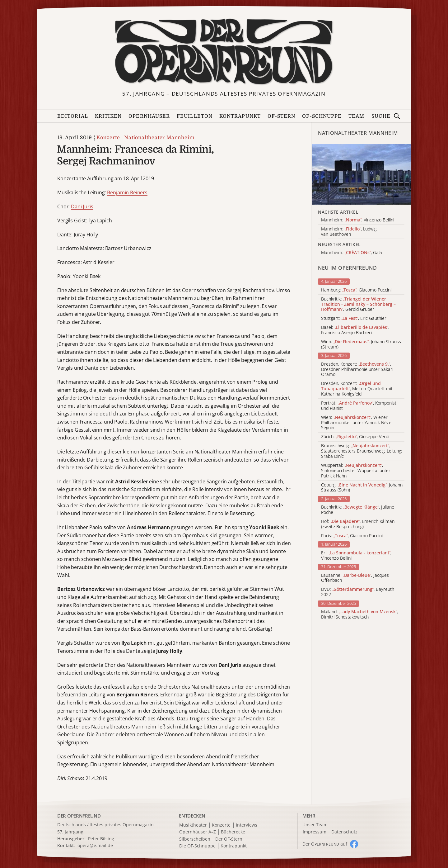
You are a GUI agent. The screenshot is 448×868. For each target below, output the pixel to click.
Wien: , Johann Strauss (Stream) (361, 344)
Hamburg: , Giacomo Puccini (356, 290)
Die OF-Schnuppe (197, 846)
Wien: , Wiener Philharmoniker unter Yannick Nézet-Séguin (358, 423)
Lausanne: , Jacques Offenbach (355, 578)
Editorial (73, 116)
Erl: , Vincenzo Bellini (356, 556)
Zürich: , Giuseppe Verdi (355, 437)
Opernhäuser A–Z (198, 832)
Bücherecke (233, 832)
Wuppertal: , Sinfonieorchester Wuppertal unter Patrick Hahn (356, 471)
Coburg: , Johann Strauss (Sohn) (362, 488)
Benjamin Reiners (127, 192)
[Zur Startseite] (224, 52)
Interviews (247, 825)
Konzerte (108, 138)
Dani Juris (82, 206)
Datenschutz (344, 832)
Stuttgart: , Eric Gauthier (354, 318)
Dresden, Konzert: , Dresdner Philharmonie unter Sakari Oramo (357, 369)
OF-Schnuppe (322, 116)
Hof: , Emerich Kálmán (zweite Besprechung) (358, 524)
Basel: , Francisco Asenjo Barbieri (355, 330)
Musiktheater (193, 825)
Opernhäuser (149, 116)
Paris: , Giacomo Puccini (352, 536)
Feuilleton (195, 116)
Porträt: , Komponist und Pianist (359, 406)
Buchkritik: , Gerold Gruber (358, 304)
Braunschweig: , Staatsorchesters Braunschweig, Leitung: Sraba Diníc (362, 451)
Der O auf (325, 844)
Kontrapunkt (240, 116)
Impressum (315, 832)
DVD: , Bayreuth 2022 (358, 592)
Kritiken (108, 116)
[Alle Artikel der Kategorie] (361, 174)
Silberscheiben (195, 839)
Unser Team (315, 825)
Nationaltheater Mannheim (159, 138)
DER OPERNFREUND (79, 816)
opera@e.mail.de (95, 845)
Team (356, 116)
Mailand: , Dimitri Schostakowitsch (359, 614)
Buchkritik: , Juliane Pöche (358, 510)
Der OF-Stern (229, 839)
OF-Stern (282, 116)
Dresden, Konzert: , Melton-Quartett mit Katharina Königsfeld (357, 389)
